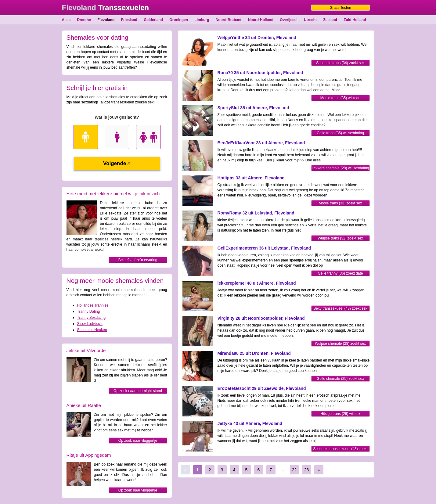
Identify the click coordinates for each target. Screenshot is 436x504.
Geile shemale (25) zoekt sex (340, 379)
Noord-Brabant (229, 20)
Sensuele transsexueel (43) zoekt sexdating (340, 449)
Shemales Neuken (92, 330)
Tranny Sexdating (92, 318)
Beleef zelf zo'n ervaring (138, 260)
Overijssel (288, 20)
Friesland (129, 20)
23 (307, 470)
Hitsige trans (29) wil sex (340, 414)
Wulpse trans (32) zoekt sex (340, 238)
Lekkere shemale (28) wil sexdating (340, 168)
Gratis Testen (340, 8)
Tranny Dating (89, 311)
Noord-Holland (261, 20)
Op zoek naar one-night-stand (138, 391)
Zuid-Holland (355, 20)
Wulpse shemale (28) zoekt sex (340, 344)
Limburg (202, 20)
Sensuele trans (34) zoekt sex (340, 63)
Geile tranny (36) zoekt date (340, 273)
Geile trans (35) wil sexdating (340, 133)
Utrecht (310, 20)
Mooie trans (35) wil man (340, 98)
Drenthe (84, 20)
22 (294, 470)
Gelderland (153, 20)
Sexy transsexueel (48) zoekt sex (340, 308)
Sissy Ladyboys (90, 324)
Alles (66, 20)
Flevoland (106, 20)
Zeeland (330, 20)
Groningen (179, 20)
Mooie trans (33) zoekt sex (340, 203)
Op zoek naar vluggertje (138, 441)
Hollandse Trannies (93, 305)
